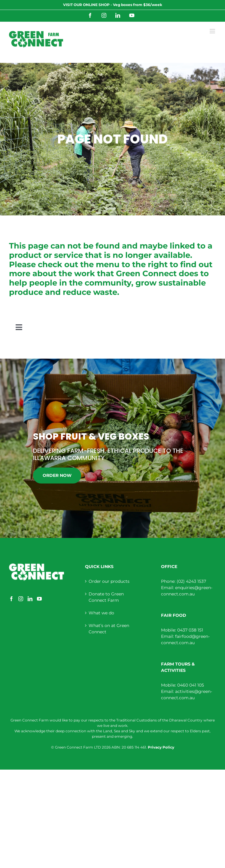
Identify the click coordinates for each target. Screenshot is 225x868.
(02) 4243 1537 (191, 581)
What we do (101, 613)
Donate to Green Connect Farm (106, 597)
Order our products (109, 581)
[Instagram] (21, 599)
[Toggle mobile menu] (213, 31)
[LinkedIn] (30, 599)
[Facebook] (11, 599)
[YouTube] (39, 599)
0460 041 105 (191, 685)
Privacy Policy (161, 747)
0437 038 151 (190, 630)
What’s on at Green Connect (109, 629)
